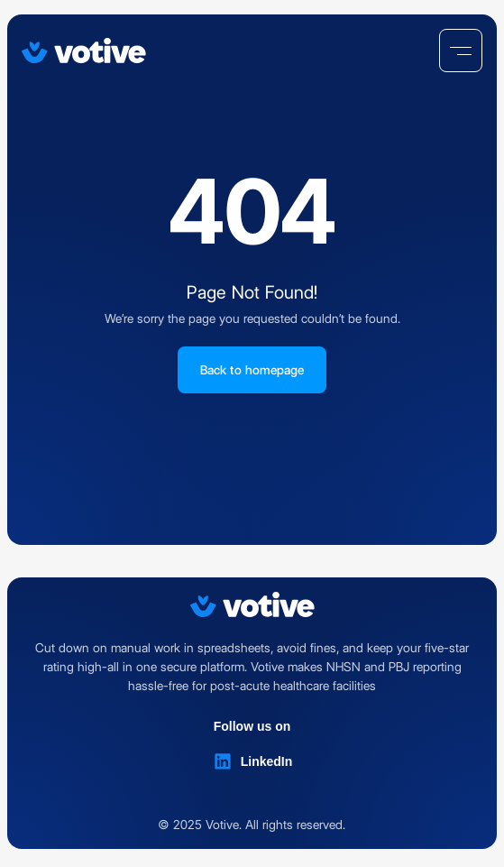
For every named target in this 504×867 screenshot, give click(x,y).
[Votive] (84, 51)
